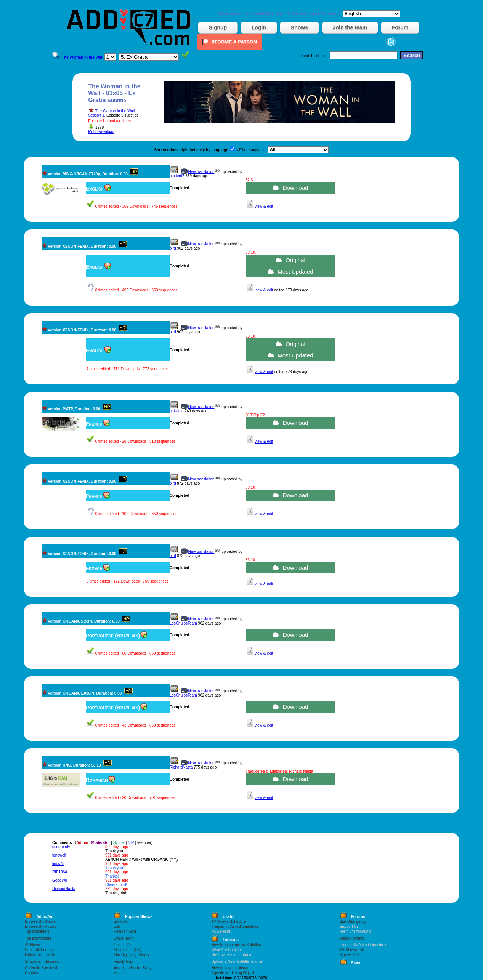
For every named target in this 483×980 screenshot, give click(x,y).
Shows (299, 27)
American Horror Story (132, 968)
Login (259, 27)
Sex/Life (120, 922)
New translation (201, 172)
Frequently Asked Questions (235, 926)
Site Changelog (353, 922)
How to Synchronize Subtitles (236, 945)
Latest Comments (40, 955)
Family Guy (123, 962)
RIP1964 (60, 872)
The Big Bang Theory (132, 955)
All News (32, 945)
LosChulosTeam (183, 623)
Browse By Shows (40, 922)
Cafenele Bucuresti (41, 968)
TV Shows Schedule (228, 922)
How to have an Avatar (230, 968)
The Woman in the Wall (115, 111)
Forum (400, 27)
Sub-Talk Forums (39, 950)
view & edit (264, 206)
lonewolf (59, 855)
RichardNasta (181, 767)
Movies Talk (350, 955)
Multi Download (101, 132)
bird (173, 248)
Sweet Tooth (124, 938)
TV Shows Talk (352, 950)
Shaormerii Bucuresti (43, 962)
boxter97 (177, 176)
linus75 (58, 864)
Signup (218, 27)
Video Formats (352, 938)
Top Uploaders (37, 931)
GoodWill (60, 880)
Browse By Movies (40, 926)
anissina (177, 411)
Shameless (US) (128, 950)
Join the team (350, 27)
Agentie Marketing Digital (232, 973)
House (119, 973)
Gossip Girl (123, 945)
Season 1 (96, 115)
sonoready (61, 847)
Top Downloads (38, 938)
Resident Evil (125, 931)
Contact (31, 973)
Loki (117, 926)
